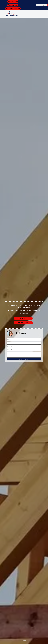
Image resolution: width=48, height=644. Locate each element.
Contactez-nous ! (23, 323)
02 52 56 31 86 (13, 2)
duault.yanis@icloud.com (13, 9)
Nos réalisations (23, 318)
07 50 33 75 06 (13, 5)
